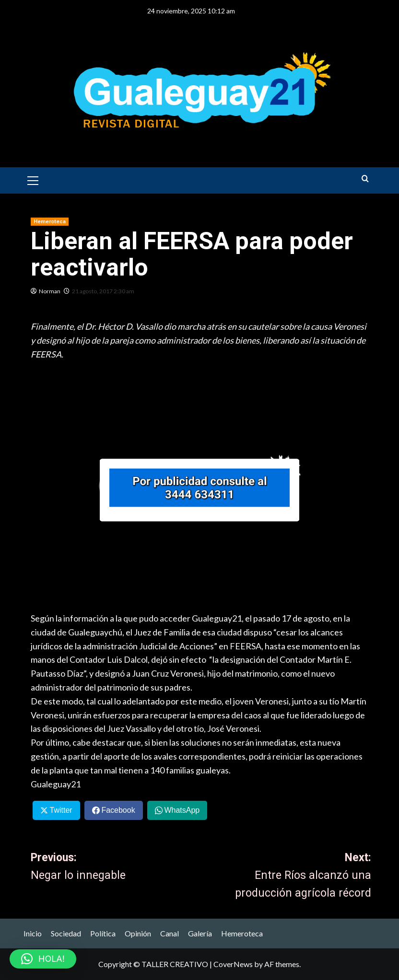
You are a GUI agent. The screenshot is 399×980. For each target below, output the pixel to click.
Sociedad (66, 933)
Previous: (116, 868)
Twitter (61, 810)
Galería (200, 933)
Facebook (118, 810)
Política (103, 933)
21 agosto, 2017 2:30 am (103, 291)
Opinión (138, 933)
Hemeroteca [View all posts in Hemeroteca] (50, 222)
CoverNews (233, 964)
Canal (170, 933)
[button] (33, 179)
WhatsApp (182, 810)
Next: (286, 876)
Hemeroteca (242, 933)
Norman (50, 291)
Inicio (33, 933)
